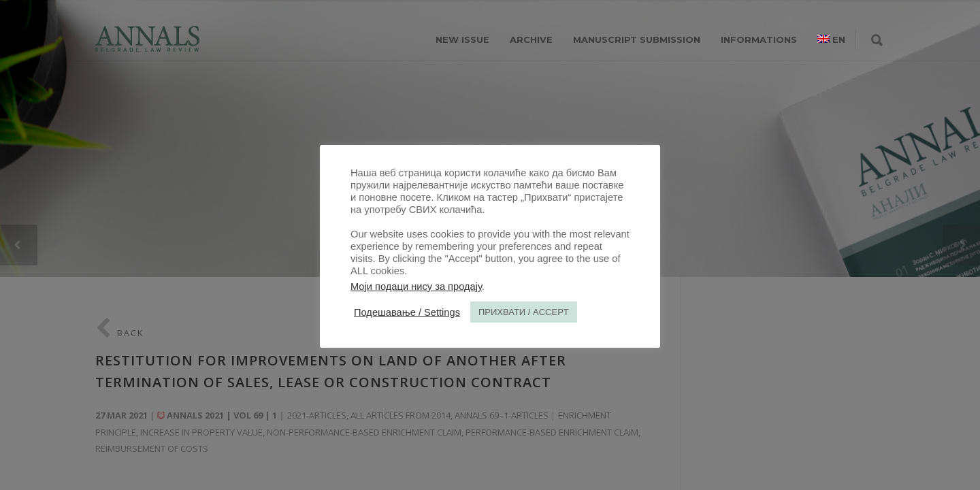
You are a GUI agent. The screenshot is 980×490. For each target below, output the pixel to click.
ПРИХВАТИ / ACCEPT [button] (524, 312)
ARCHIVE (531, 39)
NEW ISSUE (462, 39)
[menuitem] (831, 39)
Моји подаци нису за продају (416, 287)
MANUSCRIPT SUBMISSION (637, 39)
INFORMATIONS (759, 39)
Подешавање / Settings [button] (407, 312)
